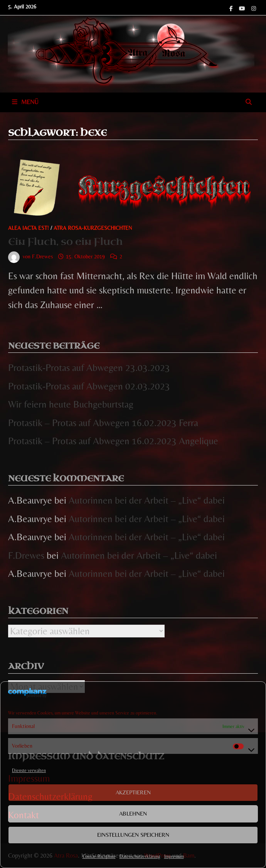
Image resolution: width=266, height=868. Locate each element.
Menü (25, 102)
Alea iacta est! (29, 228)
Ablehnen (133, 813)
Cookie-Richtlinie (99, 856)
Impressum (174, 856)
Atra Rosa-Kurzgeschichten (93, 228)
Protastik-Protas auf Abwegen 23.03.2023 (89, 368)
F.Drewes (42, 256)
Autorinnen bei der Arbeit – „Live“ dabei (147, 500)
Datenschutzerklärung (140, 856)
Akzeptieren (133, 792)
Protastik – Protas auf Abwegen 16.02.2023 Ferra (103, 423)
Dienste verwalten (29, 770)
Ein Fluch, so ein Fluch (65, 242)
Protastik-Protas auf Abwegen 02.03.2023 (89, 386)
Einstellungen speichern (133, 835)
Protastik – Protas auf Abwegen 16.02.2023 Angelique (113, 441)
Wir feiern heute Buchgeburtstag (71, 404)
